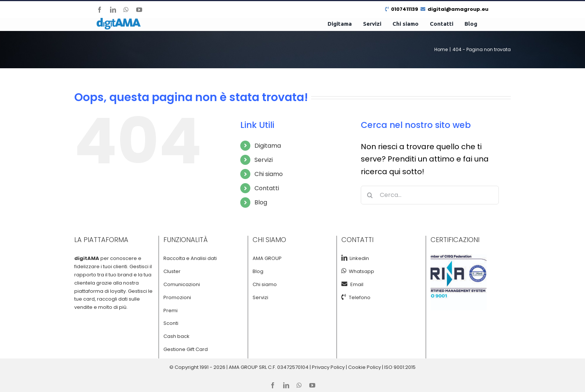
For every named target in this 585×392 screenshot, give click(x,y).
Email (357, 284)
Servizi (264, 160)
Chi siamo (269, 174)
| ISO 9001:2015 (399, 367)
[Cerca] (370, 195)
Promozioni (177, 297)
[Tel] (345, 297)
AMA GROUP (267, 258)
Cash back (176, 336)
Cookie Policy (365, 367)
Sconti (171, 323)
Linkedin (358, 258)
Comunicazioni (182, 284)
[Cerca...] (430, 195)
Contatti (267, 188)
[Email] (346, 284)
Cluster (172, 271)
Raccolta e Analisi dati (190, 258)
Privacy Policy (328, 367)
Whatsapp (360, 271)
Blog (261, 202)
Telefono (360, 297)
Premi (171, 311)
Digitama (268, 146)
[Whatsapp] (344, 271)
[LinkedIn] (344, 258)
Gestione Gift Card (186, 349)
